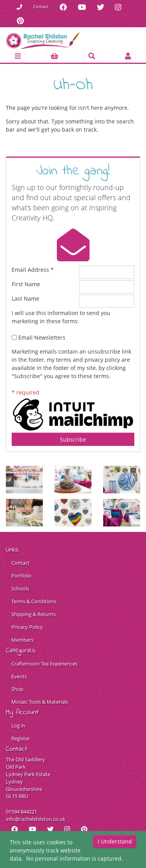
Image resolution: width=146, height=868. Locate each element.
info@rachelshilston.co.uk (36, 819)
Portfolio (21, 576)
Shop (17, 689)
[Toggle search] (92, 56)
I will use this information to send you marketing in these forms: (61, 317)
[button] (55, 56)
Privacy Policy (27, 627)
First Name (26, 284)
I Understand (115, 841)
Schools (20, 589)
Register (21, 739)
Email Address (33, 270)
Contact (41, 6)
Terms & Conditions (34, 601)
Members (22, 640)
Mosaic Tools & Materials (40, 702)
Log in (18, 726)
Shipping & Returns (33, 614)
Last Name (26, 298)
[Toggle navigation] (18, 56)
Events (19, 677)
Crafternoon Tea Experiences (44, 664)
